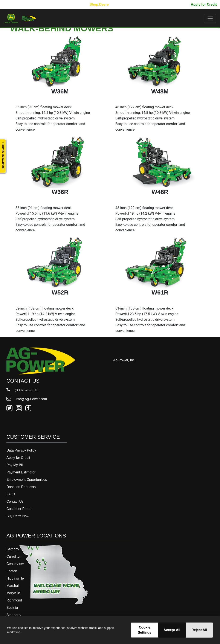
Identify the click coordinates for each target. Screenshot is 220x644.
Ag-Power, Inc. (124, 360)
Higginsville (15, 578)
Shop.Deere (99, 4)
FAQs (11, 494)
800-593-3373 (16, 4)
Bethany (13, 549)
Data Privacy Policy (21, 450)
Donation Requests (21, 487)
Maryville (13, 593)
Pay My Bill (178, 4)
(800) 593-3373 (22, 390)
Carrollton (14, 556)
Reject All (199, 630)
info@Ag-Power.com (27, 399)
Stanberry (14, 615)
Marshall (13, 586)
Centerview (15, 564)
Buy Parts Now (18, 516)
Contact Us (15, 501)
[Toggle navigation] (210, 18)
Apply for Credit (204, 4)
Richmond (14, 600)
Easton (12, 571)
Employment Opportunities (27, 480)
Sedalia (12, 608)
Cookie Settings (144, 630)
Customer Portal (19, 509)
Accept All (172, 630)
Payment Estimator (21, 472)
